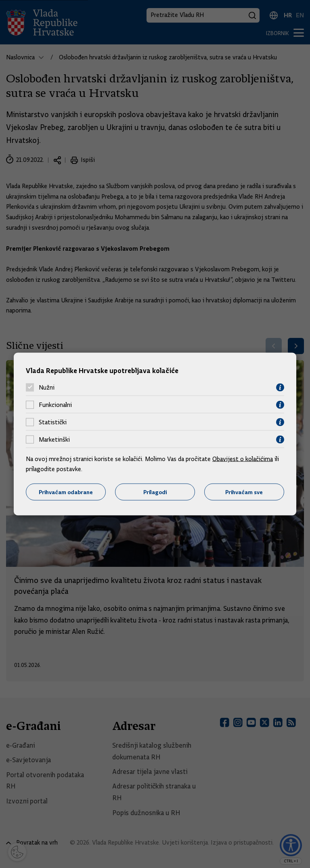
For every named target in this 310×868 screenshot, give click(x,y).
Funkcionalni (55, 405)
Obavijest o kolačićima (243, 459)
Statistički (53, 422)
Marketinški (54, 440)
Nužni (47, 388)
